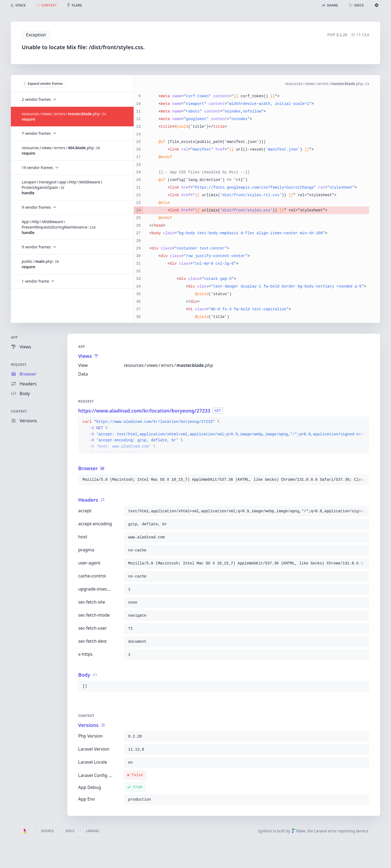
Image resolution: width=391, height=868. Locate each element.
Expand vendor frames (43, 83)
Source (47, 831)
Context (19, 411)
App (14, 337)
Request (19, 365)
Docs (70, 831)
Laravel (93, 831)
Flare (298, 831)
